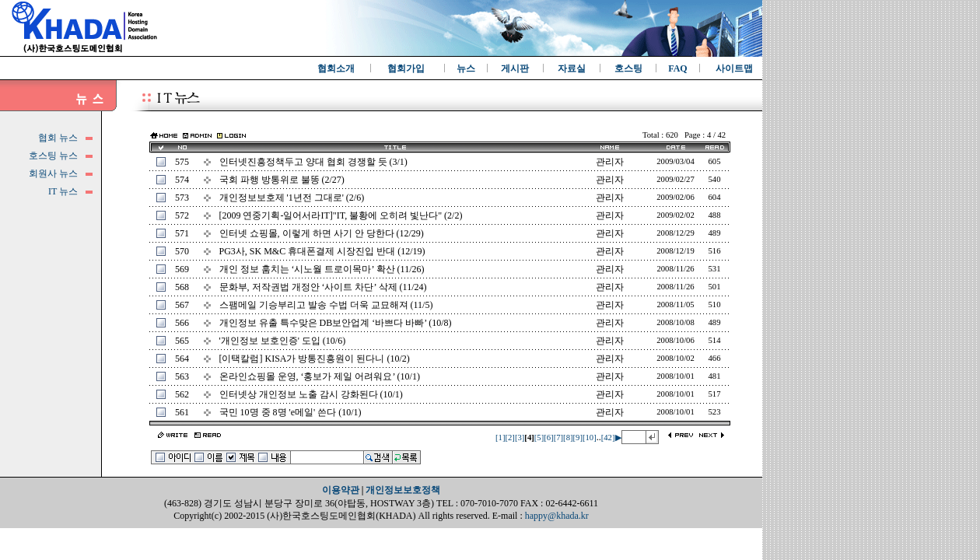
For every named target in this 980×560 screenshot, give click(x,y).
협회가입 (406, 68)
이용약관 (341, 490)
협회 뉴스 (58, 138)
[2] (509, 437)
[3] (520, 437)
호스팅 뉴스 (53, 156)
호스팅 (628, 68)
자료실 (572, 68)
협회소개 (336, 68)
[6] (548, 437)
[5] (539, 437)
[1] (500, 437)
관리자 (610, 162)
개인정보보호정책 (403, 490)
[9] (578, 437)
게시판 (515, 68)
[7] (558, 437)
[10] (590, 437)
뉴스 (466, 68)
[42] (608, 437)
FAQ (677, 68)
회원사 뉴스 (53, 173)
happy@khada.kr (557, 516)
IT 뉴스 (63, 191)
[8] (568, 437)
